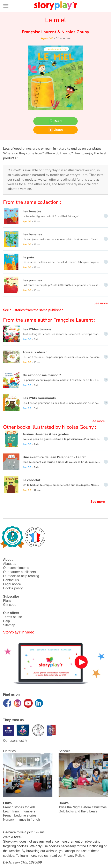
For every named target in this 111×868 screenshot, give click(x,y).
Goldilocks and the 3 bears (78, 811)
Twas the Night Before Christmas (83, 807)
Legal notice (12, 584)
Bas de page (8, 0)
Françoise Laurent (40, 32)
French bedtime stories (20, 815)
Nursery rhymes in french (21, 820)
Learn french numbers (19, 811)
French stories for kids (19, 807)
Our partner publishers (19, 572)
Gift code (10, 605)
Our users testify (15, 741)
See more (101, 303)
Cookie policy (13, 588)
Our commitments (16, 568)
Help (6, 621)
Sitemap (9, 625)
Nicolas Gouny (75, 32)
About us (10, 564)
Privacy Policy (74, 856)
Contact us (11, 580)
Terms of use (13, 617)
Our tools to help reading (21, 576)
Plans (7, 601)
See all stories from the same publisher (33, 310)
